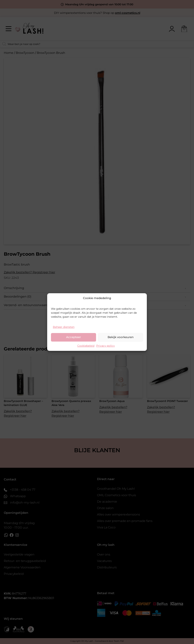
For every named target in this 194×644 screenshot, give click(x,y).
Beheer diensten (64, 327)
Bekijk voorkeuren (121, 337)
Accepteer (74, 337)
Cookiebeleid (86, 346)
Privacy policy (106, 346)
